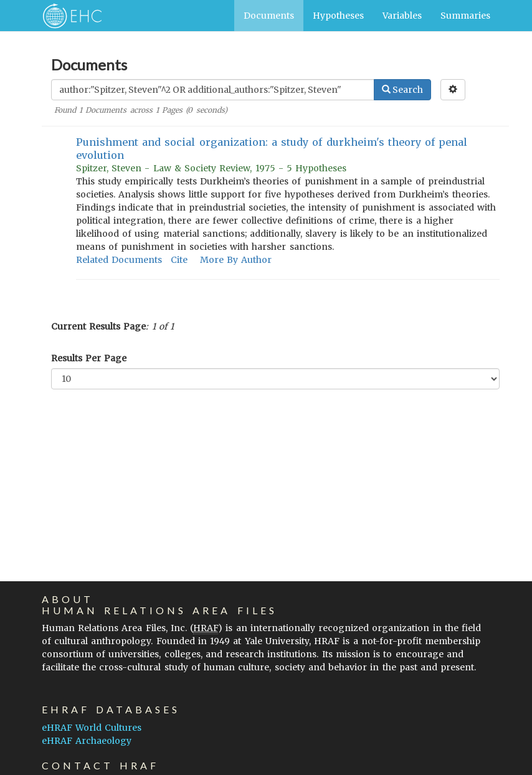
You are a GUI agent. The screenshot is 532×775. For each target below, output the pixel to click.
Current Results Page (98, 326)
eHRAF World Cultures (92, 728)
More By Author (236, 260)
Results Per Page (89, 358)
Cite (179, 260)
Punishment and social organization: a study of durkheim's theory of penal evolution (272, 149)
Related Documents (119, 260)
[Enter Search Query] (213, 90)
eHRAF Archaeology (87, 741)
